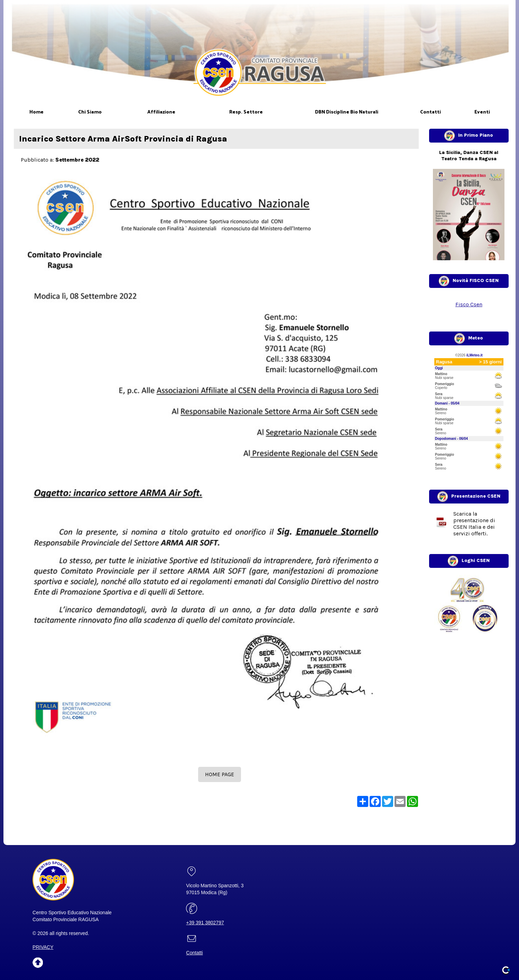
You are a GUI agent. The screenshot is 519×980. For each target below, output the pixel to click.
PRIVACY (43, 947)
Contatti (194, 953)
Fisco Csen (469, 304)
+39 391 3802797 (205, 923)
